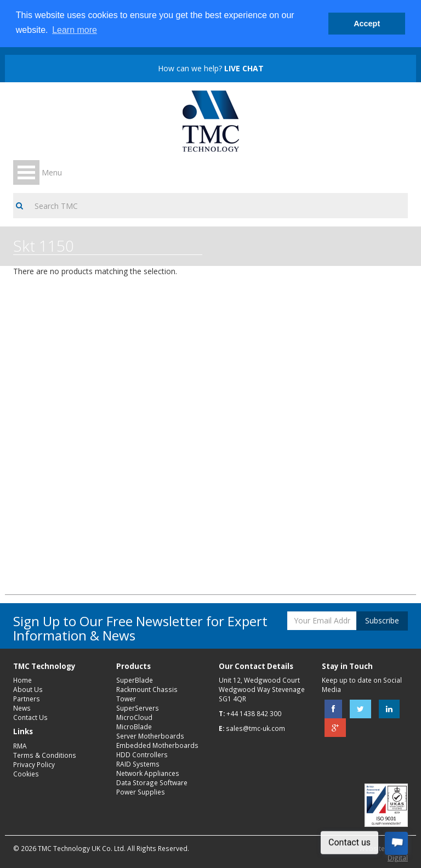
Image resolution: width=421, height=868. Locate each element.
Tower (126, 699)
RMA (20, 746)
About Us (28, 689)
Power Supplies (141, 792)
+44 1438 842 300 (254, 713)
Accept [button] (367, 24)
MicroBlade (134, 727)
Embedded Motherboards (157, 745)
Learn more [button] (75, 30)
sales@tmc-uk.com (255, 728)
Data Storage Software (152, 782)
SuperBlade (135, 680)
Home (22, 680)
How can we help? (211, 68)
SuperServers (138, 708)
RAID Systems (138, 764)
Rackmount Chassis (147, 689)
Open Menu (26, 172)
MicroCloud (134, 717)
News (22, 708)
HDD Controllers (142, 754)
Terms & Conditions (45, 755)
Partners (27, 699)
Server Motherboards (150, 736)
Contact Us (30, 717)
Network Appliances (148, 773)
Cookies (26, 774)
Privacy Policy (34, 764)
